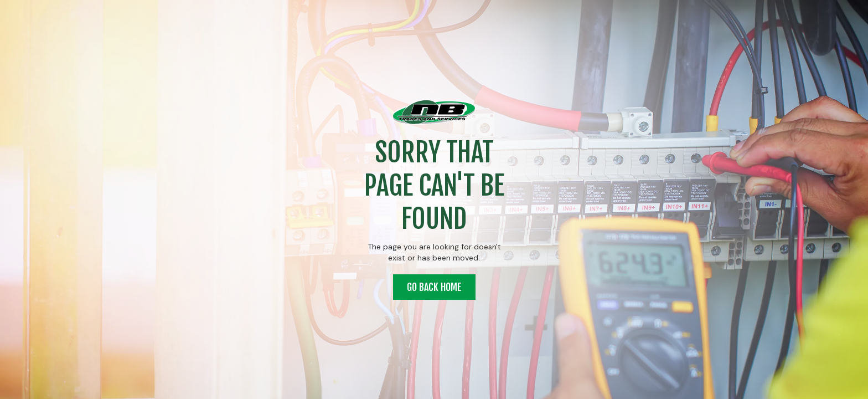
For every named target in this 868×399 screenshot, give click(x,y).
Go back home (434, 287)
